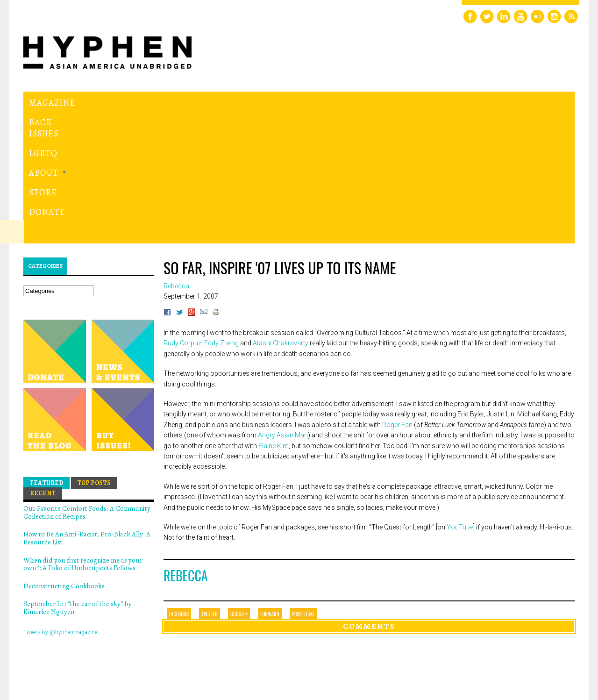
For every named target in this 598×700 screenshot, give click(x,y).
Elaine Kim (274, 317)
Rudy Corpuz (182, 214)
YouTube (460, 399)
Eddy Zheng (221, 214)
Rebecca (186, 446)
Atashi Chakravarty (281, 214)
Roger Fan (398, 296)
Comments (369, 498)
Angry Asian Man (283, 307)
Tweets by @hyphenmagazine (60, 503)
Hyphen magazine (67, 654)
